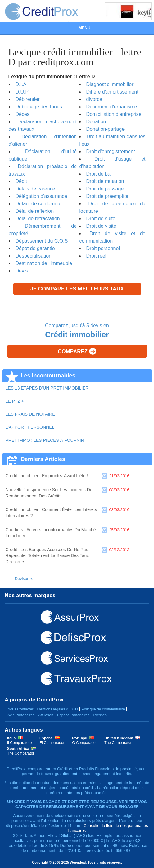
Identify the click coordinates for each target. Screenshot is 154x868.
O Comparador (84, 743)
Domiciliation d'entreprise (114, 114)
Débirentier (28, 99)
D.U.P (22, 92)
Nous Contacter (20, 709)
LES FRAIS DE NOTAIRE (30, 414)
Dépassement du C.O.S (42, 241)
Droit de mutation (105, 181)
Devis (22, 271)
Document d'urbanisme (111, 107)
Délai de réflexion (35, 211)
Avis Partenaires (21, 715)
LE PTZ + (15, 401)
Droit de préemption (108, 196)
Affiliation (46, 715)
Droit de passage (105, 189)
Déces (23, 114)
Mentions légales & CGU (57, 709)
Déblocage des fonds (39, 107)
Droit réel (96, 256)
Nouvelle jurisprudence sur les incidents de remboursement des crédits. (49, 493)
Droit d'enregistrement (110, 151)
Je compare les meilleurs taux (77, 289)
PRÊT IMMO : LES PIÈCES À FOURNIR (45, 440)
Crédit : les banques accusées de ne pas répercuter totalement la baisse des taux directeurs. (47, 556)
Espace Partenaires (73, 715)
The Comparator (118, 743)
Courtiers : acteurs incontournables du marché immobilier (51, 533)
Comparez (77, 351)
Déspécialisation (34, 256)
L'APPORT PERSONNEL (30, 427)
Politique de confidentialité (103, 709)
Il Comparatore (19, 743)
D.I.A (21, 84)
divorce (94, 99)
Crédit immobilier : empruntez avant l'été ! (47, 476)
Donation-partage (105, 129)
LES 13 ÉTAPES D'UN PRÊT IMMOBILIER (47, 388)
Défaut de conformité (39, 204)
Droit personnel (103, 248)
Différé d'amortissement (112, 92)
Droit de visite (101, 226)
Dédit (21, 181)
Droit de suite (101, 219)
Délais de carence (35, 189)
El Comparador (52, 743)
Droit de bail (99, 174)
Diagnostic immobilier (110, 84)
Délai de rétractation (38, 219)
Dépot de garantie (35, 248)
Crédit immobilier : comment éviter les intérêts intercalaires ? (51, 513)
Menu (77, 28)
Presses (100, 715)
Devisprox (24, 579)
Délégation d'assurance (41, 196)
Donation (96, 122)
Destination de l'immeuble (44, 263)
